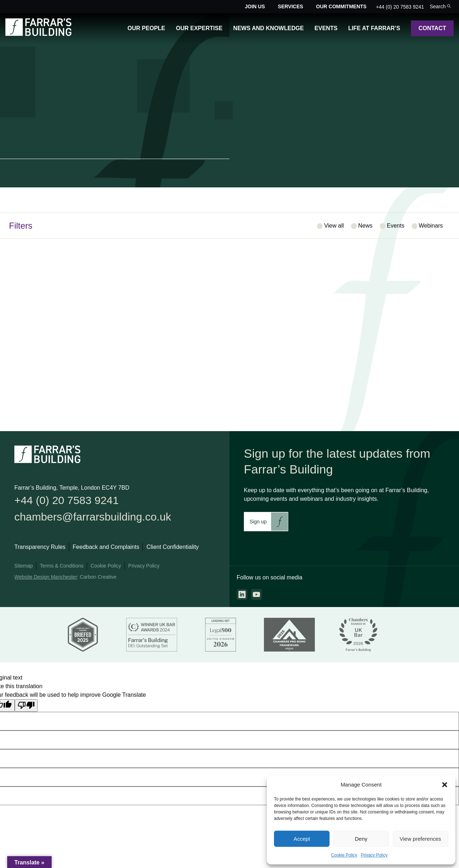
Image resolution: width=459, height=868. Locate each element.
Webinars (431, 226)
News (365, 226)
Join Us (255, 6)
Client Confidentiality (172, 551)
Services (291, 6)
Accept (302, 839)
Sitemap (23, 570)
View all (334, 226)
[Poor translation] (26, 709)
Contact (432, 28)
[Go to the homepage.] (38, 34)
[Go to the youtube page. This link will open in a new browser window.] (256, 594)
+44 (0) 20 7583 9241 (400, 7)
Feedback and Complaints (106, 551)
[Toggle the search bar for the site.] (440, 7)
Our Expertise (199, 28)
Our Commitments (341, 6)
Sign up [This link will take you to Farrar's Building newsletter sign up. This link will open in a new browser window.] (258, 522)
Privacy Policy (374, 855)
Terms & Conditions (61, 570)
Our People (146, 28)
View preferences (421, 839)
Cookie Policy (344, 855)
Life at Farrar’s (374, 28)
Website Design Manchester (46, 581)
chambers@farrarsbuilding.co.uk (102, 519)
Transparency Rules (40, 551)
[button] (445, 785)
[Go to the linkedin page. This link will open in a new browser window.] (242, 594)
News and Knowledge (268, 28)
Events (326, 28)
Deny (361, 839)
